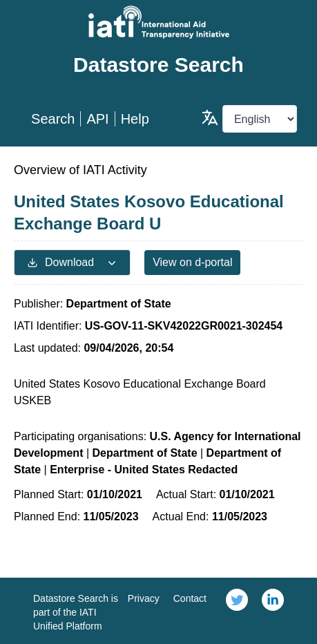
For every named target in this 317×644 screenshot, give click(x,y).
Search (53, 119)
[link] (237, 611)
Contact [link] (190, 598)
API (97, 119)
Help (135, 119)
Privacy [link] (144, 598)
